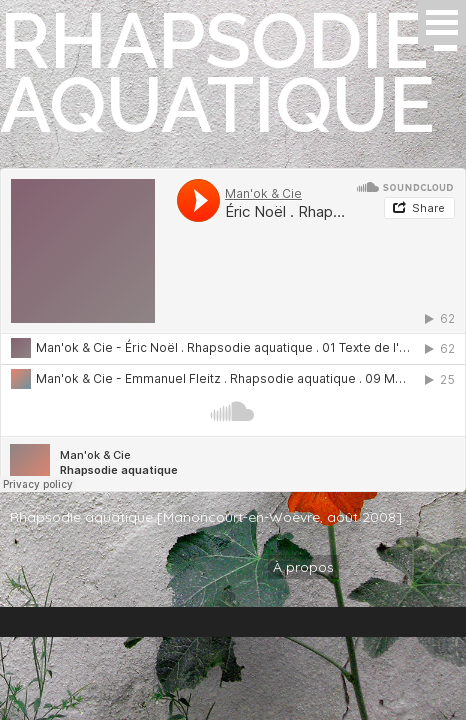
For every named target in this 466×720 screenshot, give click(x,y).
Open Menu (442, 22)
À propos (303, 567)
